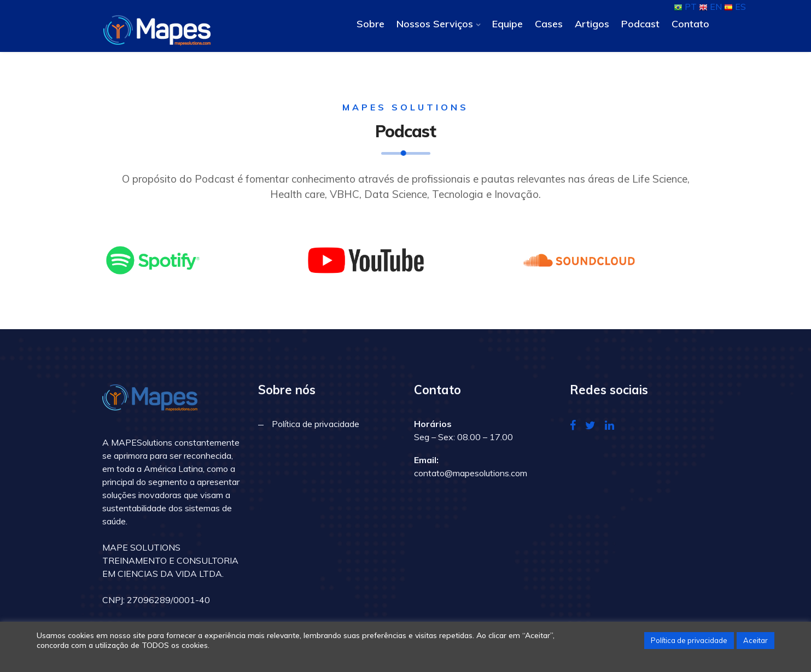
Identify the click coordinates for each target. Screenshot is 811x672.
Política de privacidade (316, 424)
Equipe (507, 24)
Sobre (371, 24)
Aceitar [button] (755, 640)
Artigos (592, 24)
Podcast (640, 24)
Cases (549, 24)
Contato (690, 24)
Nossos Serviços (435, 24)
